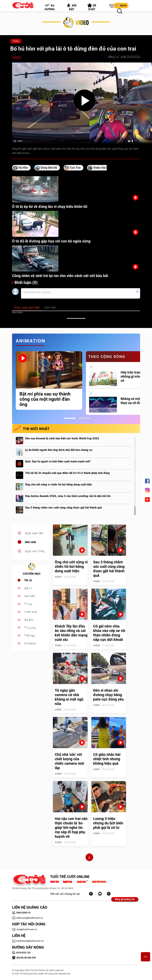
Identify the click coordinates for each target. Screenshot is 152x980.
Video (16, 41)
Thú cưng (30, 628)
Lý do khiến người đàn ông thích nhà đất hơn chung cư (59, 450)
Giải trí (28, 588)
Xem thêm (17, 312)
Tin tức (28, 604)
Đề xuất (92, 7)
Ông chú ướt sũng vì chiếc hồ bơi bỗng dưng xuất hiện (58, 485)
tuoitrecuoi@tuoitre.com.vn (28, 941)
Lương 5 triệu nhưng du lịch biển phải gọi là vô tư (108, 823)
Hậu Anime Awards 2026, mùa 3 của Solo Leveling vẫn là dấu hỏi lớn (68, 496)
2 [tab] (84, 418)
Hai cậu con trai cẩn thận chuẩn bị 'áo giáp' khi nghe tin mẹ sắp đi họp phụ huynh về (71, 828)
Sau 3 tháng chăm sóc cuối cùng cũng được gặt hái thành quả (63, 508)
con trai (75, 168)
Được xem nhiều (35, 551)
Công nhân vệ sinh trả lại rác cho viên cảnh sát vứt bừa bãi (60, 276)
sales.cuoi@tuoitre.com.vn (27, 918)
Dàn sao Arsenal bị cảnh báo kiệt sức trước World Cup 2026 (62, 438)
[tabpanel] (49, 380)
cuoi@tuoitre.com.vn (25, 929)
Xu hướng (49, 7)
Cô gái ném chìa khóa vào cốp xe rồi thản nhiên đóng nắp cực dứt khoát (109, 633)
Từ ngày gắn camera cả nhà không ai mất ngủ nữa (69, 697)
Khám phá (30, 612)
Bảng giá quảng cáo (125, 899)
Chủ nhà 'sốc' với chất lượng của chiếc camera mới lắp (69, 761)
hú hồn (23, 168)
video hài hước (103, 168)
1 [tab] (70, 418)
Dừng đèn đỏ (49, 168)
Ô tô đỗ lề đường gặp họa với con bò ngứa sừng (51, 241)
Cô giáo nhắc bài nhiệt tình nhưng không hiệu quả (107, 759)
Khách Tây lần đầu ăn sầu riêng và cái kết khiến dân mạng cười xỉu (71, 633)
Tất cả (28, 580)
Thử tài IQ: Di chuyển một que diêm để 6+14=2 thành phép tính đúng (67, 473)
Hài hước (30, 596)
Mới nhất (31, 542)
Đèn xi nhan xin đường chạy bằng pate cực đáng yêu (108, 695)
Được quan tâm (34, 533)
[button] (111, 6)
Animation (30, 643)
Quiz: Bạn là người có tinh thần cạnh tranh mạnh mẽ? (58, 461)
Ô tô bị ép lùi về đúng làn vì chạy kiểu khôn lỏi (50, 207)
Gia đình (29, 620)
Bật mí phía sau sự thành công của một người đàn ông (45, 399)
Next (143, 383)
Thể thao (30, 636)
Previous (11, 383)
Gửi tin (121, 5)
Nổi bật (72, 7)
